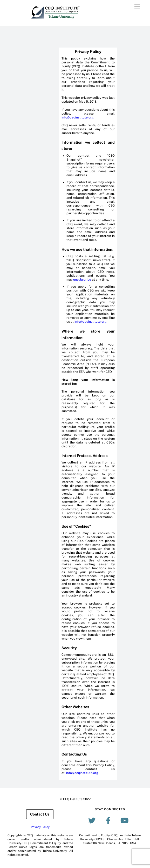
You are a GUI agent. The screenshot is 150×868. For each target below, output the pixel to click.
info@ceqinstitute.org (77, 117)
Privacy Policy (40, 827)
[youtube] (125, 820)
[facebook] (109, 820)
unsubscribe (82, 280)
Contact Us (40, 814)
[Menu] (137, 7)
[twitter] (93, 820)
